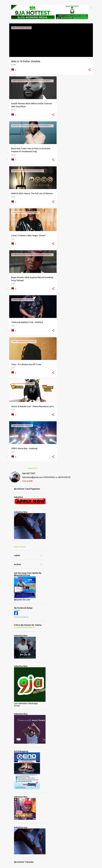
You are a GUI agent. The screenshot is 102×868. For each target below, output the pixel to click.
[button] (89, 70)
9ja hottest (17, 610)
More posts (33, 468)
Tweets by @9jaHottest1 (24, 627)
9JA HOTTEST (29, 473)
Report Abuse (20, 547)
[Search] (91, 8)
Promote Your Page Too (21, 617)
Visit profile (27, 481)
